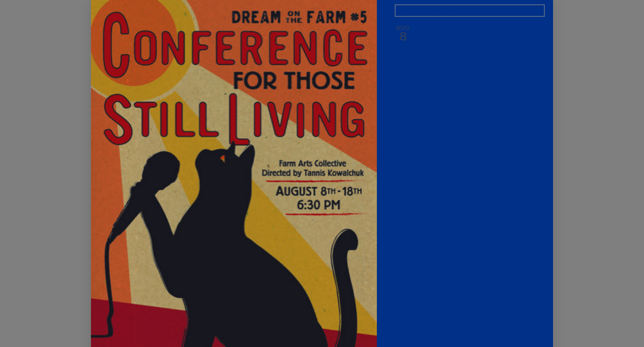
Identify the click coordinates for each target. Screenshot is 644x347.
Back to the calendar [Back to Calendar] (432, 11)
